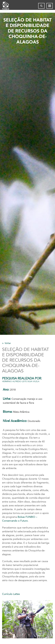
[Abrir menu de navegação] (50, 6)
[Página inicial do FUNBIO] (8, 6)
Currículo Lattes (11, 594)
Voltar (6, 343)
